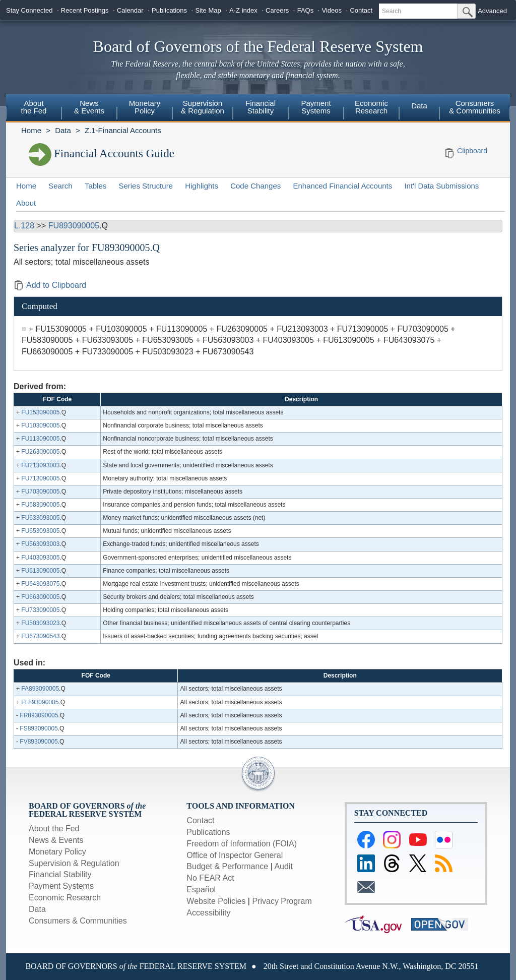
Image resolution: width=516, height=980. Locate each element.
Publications (169, 10)
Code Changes (255, 186)
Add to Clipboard (50, 285)
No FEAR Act (210, 878)
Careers (277, 10)
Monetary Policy (145, 107)
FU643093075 (40, 584)
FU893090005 (74, 226)
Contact (361, 10)
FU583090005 (40, 505)
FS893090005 (39, 728)
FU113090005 (40, 439)
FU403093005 (40, 558)
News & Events (89, 107)
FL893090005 (40, 702)
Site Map (208, 10)
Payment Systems (316, 107)
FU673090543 (40, 636)
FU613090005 (40, 571)
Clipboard (472, 151)
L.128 (24, 226)
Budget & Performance (227, 866)
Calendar (130, 10)
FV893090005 (39, 742)
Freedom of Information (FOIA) (242, 844)
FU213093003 (40, 465)
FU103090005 (40, 425)
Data (419, 106)
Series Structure (146, 186)
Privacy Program (282, 901)
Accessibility (208, 913)
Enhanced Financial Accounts (342, 186)
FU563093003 (40, 544)
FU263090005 (40, 452)
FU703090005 (40, 492)
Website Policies (216, 901)
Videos (332, 10)
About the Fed (34, 107)
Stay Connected (29, 10)
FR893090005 (39, 715)
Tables (95, 186)
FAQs (306, 10)
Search (60, 186)
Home (31, 130)
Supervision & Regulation (203, 107)
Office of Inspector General (235, 855)
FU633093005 (40, 518)
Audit (283, 866)
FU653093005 (40, 531)
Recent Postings (85, 10)
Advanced (492, 11)
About (26, 203)
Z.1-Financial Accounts (123, 130)
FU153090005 (40, 412)
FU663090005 (40, 597)
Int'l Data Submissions (441, 186)
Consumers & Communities (475, 107)
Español (201, 890)
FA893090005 (40, 689)
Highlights (202, 186)
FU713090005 (40, 478)
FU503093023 (40, 623)
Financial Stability (261, 107)
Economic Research (371, 107)
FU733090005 (40, 610)
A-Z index (243, 10)
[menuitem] (34, 108)
